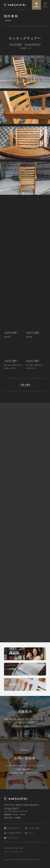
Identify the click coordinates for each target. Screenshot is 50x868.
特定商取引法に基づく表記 (14, 848)
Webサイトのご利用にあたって (15, 852)
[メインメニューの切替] (45, 5)
